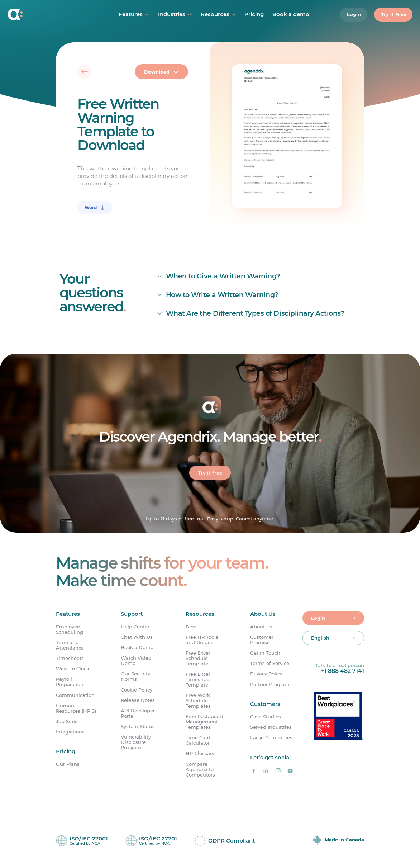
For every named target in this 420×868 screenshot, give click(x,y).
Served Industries (271, 727)
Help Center (135, 627)
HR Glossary (200, 753)
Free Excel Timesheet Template (198, 680)
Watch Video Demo (136, 661)
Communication (75, 695)
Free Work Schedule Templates (198, 701)
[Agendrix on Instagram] (278, 771)
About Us (261, 627)
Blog (191, 627)
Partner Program (270, 685)
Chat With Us (137, 637)
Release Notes (138, 700)
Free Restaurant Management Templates (204, 722)
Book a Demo (137, 648)
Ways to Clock (73, 669)
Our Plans (68, 764)
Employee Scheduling (70, 629)
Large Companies (271, 738)
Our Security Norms (135, 676)
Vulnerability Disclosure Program (136, 742)
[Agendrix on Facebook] (253, 771)
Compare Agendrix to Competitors (200, 770)
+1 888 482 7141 (343, 671)
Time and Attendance (70, 645)
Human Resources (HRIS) (76, 708)
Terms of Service (270, 663)
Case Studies (266, 717)
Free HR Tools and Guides (202, 640)
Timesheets (70, 658)
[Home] (48, 14)
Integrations (70, 732)
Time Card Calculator (198, 740)
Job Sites (67, 721)
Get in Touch (265, 653)
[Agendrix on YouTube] (290, 771)
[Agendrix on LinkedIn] (266, 771)
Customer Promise (262, 640)
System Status (138, 727)
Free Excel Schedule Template (198, 658)
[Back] (85, 72)
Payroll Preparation (70, 682)
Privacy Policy (266, 674)
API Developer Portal (138, 713)
